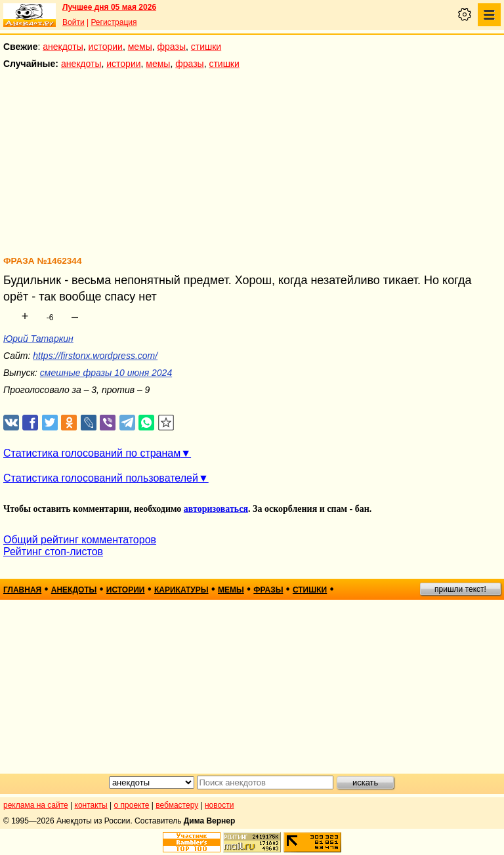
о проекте (132, 805)
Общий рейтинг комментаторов (80, 540)
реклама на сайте (36, 805)
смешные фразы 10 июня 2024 (106, 373)
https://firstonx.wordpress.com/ (95, 356)
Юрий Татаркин (38, 339)
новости (219, 805)
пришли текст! (460, 589)
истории (106, 47)
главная (22, 590)
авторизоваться (216, 509)
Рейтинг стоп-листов (53, 552)
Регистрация (114, 22)
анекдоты (63, 47)
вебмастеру (177, 805)
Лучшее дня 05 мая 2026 (109, 7)
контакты (91, 805)
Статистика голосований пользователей (101, 478)
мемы (140, 47)
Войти (73, 22)
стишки (206, 47)
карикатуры (181, 590)
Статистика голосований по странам (92, 453)
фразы (172, 47)
